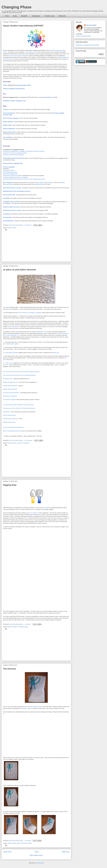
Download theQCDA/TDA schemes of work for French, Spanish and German (24, 179)
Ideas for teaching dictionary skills (12, 431)
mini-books (25, 843)
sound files (9, 184)
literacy (19, 843)
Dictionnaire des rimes (9, 422)
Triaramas (24, 708)
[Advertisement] (36, 247)
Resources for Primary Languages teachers (15, 153)
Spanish (63, 183)
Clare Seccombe (91, 25)
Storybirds (24, 16)
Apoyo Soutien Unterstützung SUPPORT (23, 26)
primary (9, 228)
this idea (45, 508)
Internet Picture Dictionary (10, 386)
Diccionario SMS (8, 379)
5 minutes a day (49, 16)
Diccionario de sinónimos (10, 396)
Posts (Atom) (40, 863)
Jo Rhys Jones (9, 363)
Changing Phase (16, 7)
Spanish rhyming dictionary (11, 382)
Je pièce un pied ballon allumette (20, 270)
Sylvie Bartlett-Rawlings (11, 353)
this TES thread (14, 327)
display (14, 843)
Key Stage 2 (50, 183)
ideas (15, 443)
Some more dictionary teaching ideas (13, 427)
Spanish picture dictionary (10, 389)
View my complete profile (83, 36)
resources (20, 443)
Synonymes (6, 412)
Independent (25, 56)
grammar (10, 627)
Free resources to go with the (21, 372)
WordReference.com (41, 332)
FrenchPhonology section (10, 172)
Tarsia (15, 16)
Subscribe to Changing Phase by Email (87, 45)
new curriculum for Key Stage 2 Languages (30, 313)
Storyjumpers (36, 16)
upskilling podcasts (39, 184)
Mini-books (62, 16)
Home (7, 16)
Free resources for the (19, 375)
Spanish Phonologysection (10, 174)
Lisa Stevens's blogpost (10, 400)
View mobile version (36, 855)
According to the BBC (31, 52)
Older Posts (66, 852)
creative (10, 843)
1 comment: (28, 624)
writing (26, 627)
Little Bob (9, 309)
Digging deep (10, 485)
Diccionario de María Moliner (11, 393)
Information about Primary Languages (13, 155)
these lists (56, 353)
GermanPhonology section (10, 176)
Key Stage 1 (40, 183)
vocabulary (26, 443)
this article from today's (15, 56)
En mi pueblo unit (34, 513)
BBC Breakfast (63, 57)
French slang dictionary (9, 415)
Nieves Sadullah (14, 344)
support (14, 228)
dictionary (10, 443)
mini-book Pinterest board (34, 707)
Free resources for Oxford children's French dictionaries (18, 405)
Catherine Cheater (8, 59)
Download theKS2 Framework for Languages (15, 177)
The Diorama (9, 669)
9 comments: (28, 225)
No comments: (29, 440)
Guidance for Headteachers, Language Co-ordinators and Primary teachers (24, 151)
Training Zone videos (9, 170)
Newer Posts (7, 852)
